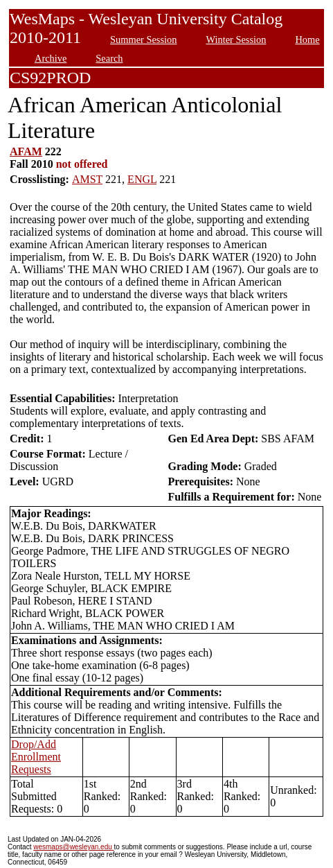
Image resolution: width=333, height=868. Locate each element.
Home (307, 40)
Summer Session (143, 40)
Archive (51, 58)
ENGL (142, 179)
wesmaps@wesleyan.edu (73, 847)
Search (109, 58)
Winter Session (236, 40)
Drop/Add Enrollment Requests (36, 757)
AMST (87, 179)
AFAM (26, 151)
